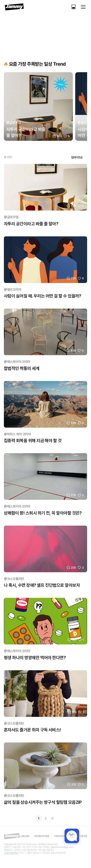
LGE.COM (25, 836)
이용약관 (83, 836)
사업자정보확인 (11, 853)
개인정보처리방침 (42, 836)
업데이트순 (77, 157)
